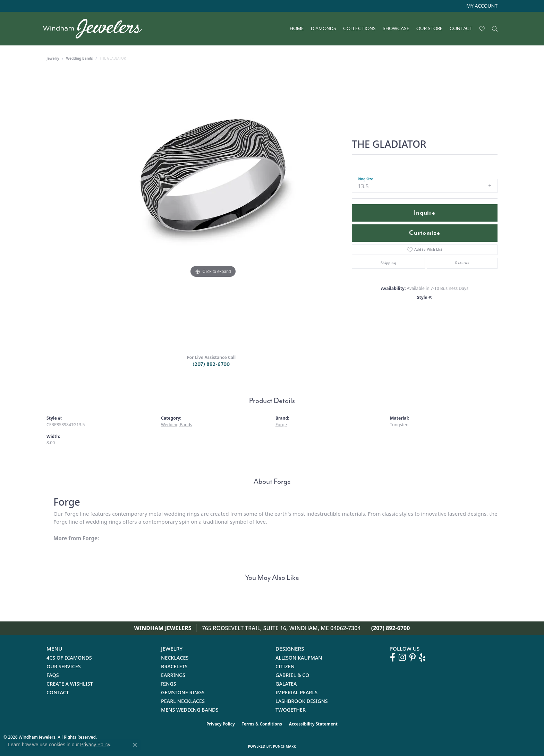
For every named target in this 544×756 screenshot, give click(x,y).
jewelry (53, 58)
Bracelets (174, 666)
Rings (169, 684)
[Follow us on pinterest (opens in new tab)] (413, 658)
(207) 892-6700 (211, 364)
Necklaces (175, 658)
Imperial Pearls (296, 692)
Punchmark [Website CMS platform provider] (285, 746)
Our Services (64, 666)
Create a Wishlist (70, 684)
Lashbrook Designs (302, 701)
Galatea (286, 684)
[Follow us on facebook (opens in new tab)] (393, 658)
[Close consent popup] (135, 745)
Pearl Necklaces (183, 701)
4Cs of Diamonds (69, 658)
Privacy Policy (221, 724)
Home (297, 29)
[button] (481, 6)
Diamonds (324, 29)
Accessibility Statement (313, 724)
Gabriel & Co (292, 675)
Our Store (430, 29)
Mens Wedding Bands (190, 710)
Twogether (291, 710)
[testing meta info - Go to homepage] (96, 29)
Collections (359, 29)
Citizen (285, 666)
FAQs (53, 675)
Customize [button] (425, 233)
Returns (462, 263)
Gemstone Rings (183, 692)
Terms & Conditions (262, 724)
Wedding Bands (80, 58)
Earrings (173, 675)
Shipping (388, 263)
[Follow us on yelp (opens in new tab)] (422, 658)
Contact (461, 29)
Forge (281, 425)
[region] (213, 210)
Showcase (396, 29)
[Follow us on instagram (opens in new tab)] (402, 658)
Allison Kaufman (299, 658)
